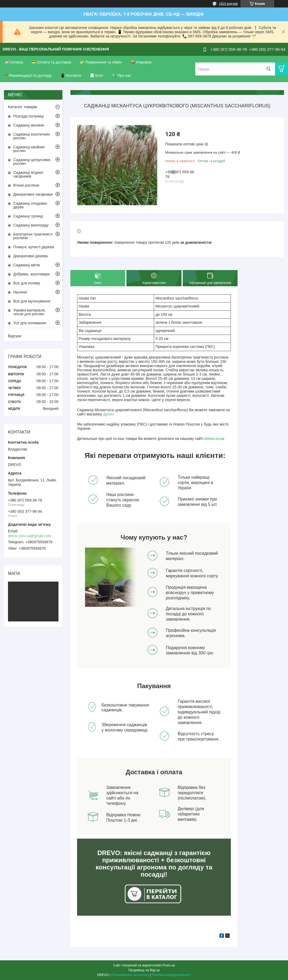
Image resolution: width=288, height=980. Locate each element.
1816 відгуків (228, 4)
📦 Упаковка (141, 62)
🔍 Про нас (122, 75)
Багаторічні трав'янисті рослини (33, 236)
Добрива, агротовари (31, 274)
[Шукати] (268, 69)
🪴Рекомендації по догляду (28, 75)
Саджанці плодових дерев (30, 205)
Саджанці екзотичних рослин (32, 136)
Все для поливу (27, 283)
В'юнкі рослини (26, 185)
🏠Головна (14, 62)
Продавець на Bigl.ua (144, 970)
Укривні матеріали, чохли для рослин (29, 312)
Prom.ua (169, 965)
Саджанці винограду (31, 225)
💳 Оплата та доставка (51, 62)
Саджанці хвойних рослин (29, 149)
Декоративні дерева (31, 256)
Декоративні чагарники (33, 194)
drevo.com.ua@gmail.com (30, 536)
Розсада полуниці (28, 116)
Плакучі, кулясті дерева (34, 247)
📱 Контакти (71, 75)
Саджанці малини (29, 125)
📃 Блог (97, 75)
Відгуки (15, 336)
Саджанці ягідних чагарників (28, 174)
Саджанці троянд (28, 216)
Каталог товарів (23, 107)
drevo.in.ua (214, 439)
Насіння (20, 292)
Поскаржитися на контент (130, 975)
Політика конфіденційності (171, 975)
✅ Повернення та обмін (101, 62)
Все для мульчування (32, 301)
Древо (109, 414)
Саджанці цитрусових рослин (32, 162)
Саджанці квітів (27, 265)
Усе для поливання (30, 323)
